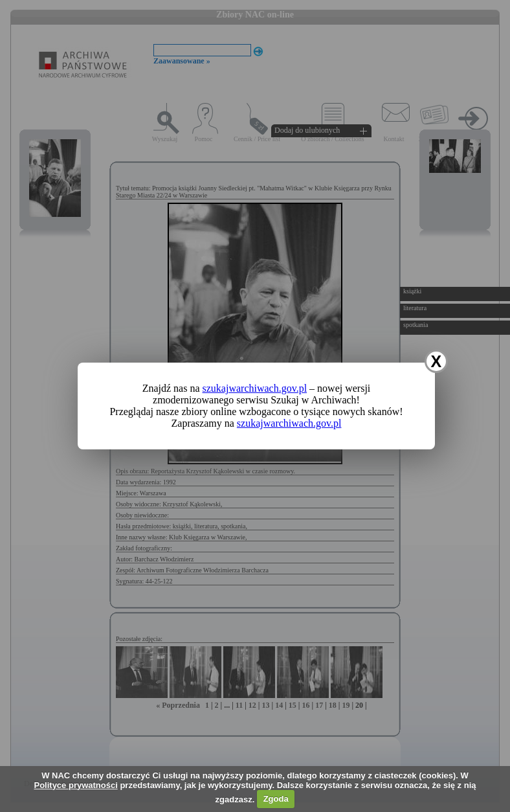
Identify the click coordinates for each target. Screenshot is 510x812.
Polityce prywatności (75, 785)
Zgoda (276, 799)
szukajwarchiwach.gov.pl (255, 388)
